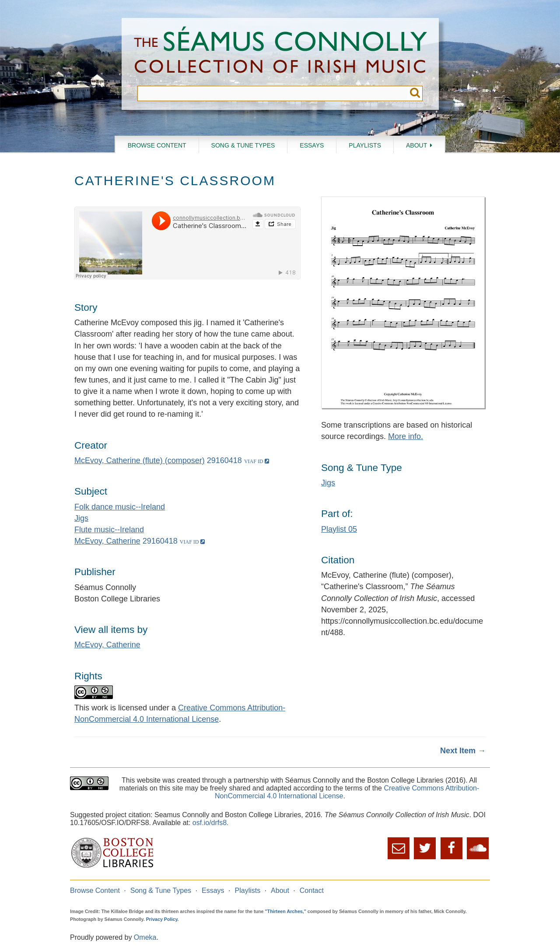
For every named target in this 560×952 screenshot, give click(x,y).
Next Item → (463, 751)
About (416, 145)
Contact (312, 891)
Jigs (81, 518)
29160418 (224, 460)
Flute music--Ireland (109, 530)
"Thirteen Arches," (286, 911)
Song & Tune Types (243, 145)
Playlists (365, 145)
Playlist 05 (339, 529)
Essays (312, 145)
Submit (415, 93)
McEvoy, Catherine (107, 541)
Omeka (145, 937)
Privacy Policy (162, 919)
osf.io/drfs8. (211, 823)
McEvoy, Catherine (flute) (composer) (140, 460)
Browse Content (157, 145)
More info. (406, 436)
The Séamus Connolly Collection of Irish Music (280, 52)
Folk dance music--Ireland (120, 507)
